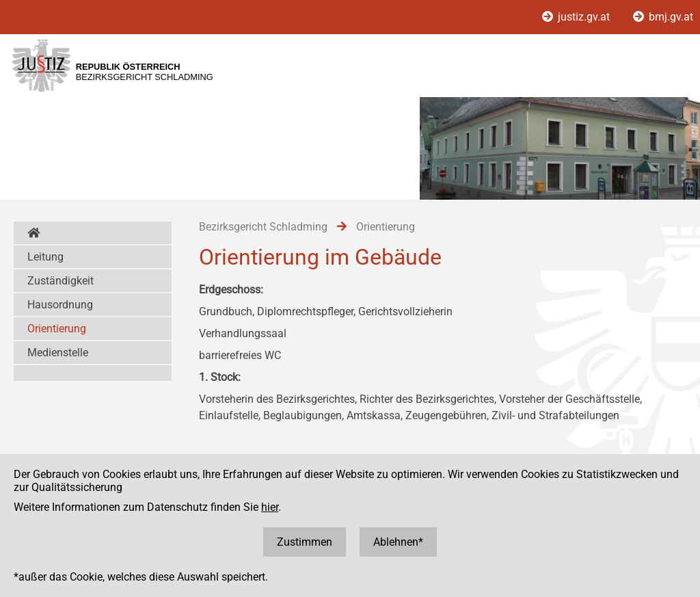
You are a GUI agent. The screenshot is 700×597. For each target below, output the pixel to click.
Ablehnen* (398, 542)
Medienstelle (58, 353)
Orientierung (57, 329)
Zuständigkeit (60, 281)
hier (270, 507)
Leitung (45, 257)
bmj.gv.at (663, 17)
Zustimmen (305, 542)
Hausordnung (60, 305)
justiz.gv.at (577, 17)
